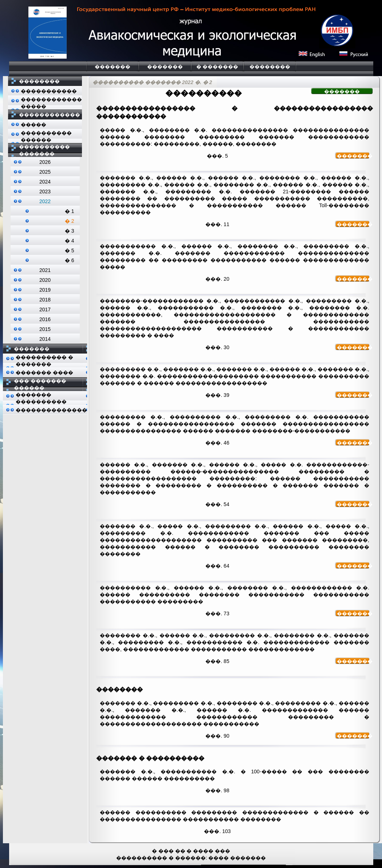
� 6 (70, 260)
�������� (270, 67)
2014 (45, 339)
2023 (45, 192)
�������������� (51, 410)
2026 (45, 162)
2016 (45, 319)
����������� (49, 91)
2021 (45, 270)
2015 (45, 329)
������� (113, 67)
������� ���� (44, 372)
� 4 (70, 241)
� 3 (70, 231)
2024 (45, 182)
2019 (45, 290)
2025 (45, 172)
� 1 (70, 211)
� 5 (70, 250)
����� (34, 125)
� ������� (217, 67)
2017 (45, 309)
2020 (45, 280)
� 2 (70, 221)
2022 (45, 201)
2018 (45, 300)
